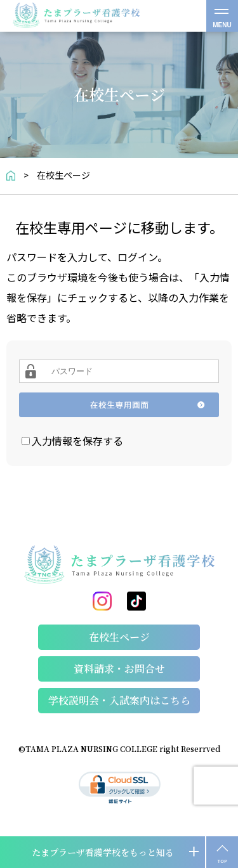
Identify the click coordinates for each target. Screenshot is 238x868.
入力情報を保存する (77, 441)
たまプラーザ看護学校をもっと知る (103, 852)
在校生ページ (119, 637)
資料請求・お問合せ (119, 669)
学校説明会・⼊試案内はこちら (119, 700)
